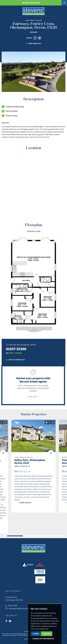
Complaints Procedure (9, 635)
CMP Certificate (23, 635)
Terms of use (6, 634)
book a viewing (15, 353)
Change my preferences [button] (43, 639)
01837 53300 (16, 349)
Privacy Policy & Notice (19, 634)
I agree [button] (36, 634)
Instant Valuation (31, 3)
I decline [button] (47, 634)
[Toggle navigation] (64, 3)
